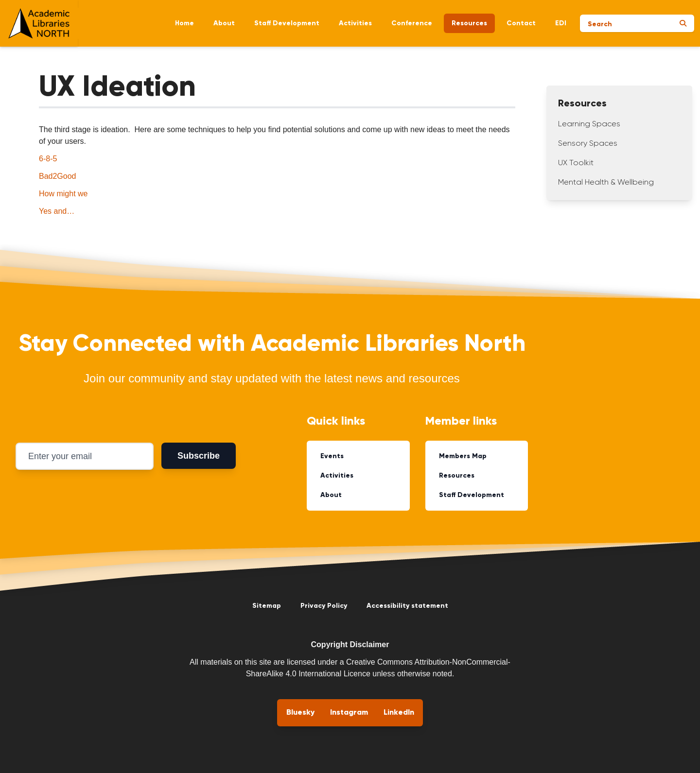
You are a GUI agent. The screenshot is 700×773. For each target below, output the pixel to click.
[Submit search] (683, 23)
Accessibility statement (407, 606)
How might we (63, 194)
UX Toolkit (576, 163)
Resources (469, 23)
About (224, 23)
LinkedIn (399, 713)
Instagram (349, 713)
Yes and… (57, 211)
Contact (521, 23)
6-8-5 (48, 159)
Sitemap (267, 606)
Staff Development (287, 23)
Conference (412, 23)
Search (600, 24)
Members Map (463, 456)
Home (184, 23)
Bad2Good (58, 176)
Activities (355, 23)
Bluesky (300, 713)
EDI (561, 23)
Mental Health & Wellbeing (606, 183)
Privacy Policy (324, 606)
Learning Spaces (589, 124)
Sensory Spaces (588, 144)
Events (332, 456)
